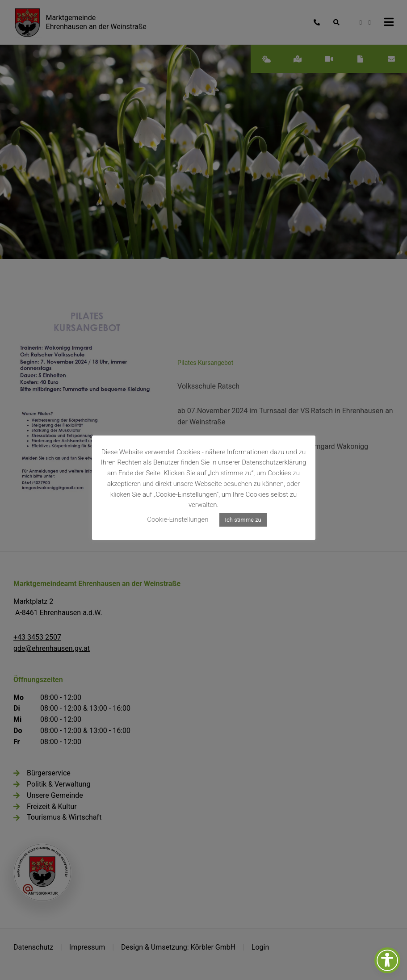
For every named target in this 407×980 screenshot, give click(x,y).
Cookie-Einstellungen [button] (178, 519)
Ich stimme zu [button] (243, 520)
